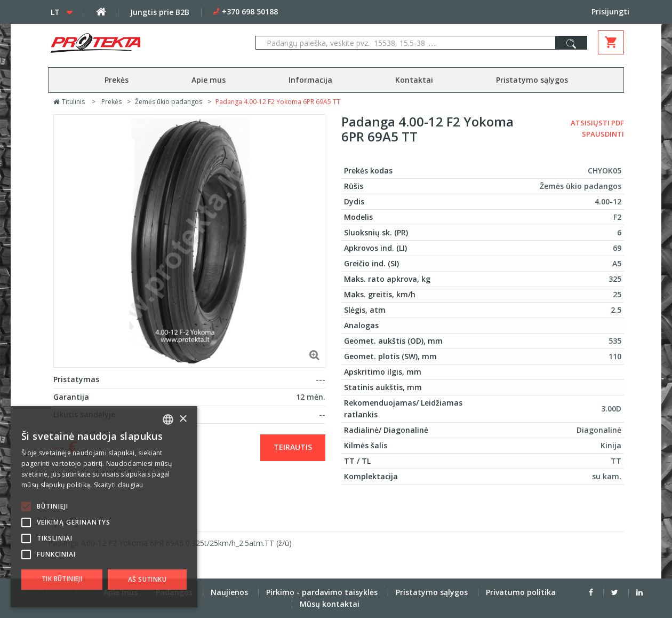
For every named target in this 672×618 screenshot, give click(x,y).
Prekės (117, 80)
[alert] (104, 507)
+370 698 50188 (250, 11)
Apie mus (209, 80)
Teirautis (293, 447)
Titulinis (69, 102)
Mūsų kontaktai (330, 604)
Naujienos (229, 592)
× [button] (183, 419)
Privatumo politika (521, 592)
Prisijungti (610, 11)
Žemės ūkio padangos (169, 102)
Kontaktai (414, 80)
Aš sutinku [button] (147, 579)
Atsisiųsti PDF (597, 123)
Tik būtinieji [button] (62, 579)
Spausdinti (603, 134)
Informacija (310, 80)
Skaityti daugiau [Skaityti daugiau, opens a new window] (119, 485)
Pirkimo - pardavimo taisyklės (322, 592)
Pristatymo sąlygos (532, 80)
